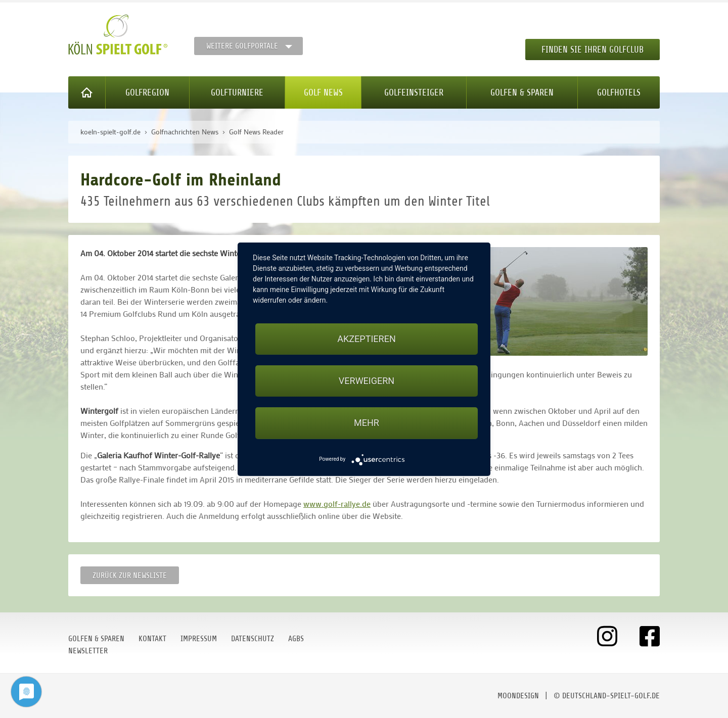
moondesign (518, 696)
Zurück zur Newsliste (130, 576)
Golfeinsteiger (414, 92)
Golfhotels (619, 92)
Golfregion (147, 92)
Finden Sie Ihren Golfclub (593, 50)
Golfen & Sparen (522, 92)
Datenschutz (253, 639)
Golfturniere (237, 92)
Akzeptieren (366, 339)
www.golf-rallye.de (337, 504)
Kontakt (152, 639)
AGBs (296, 639)
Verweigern (367, 381)
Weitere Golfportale (242, 46)
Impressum (199, 639)
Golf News (323, 92)
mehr (367, 423)
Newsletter (88, 651)
